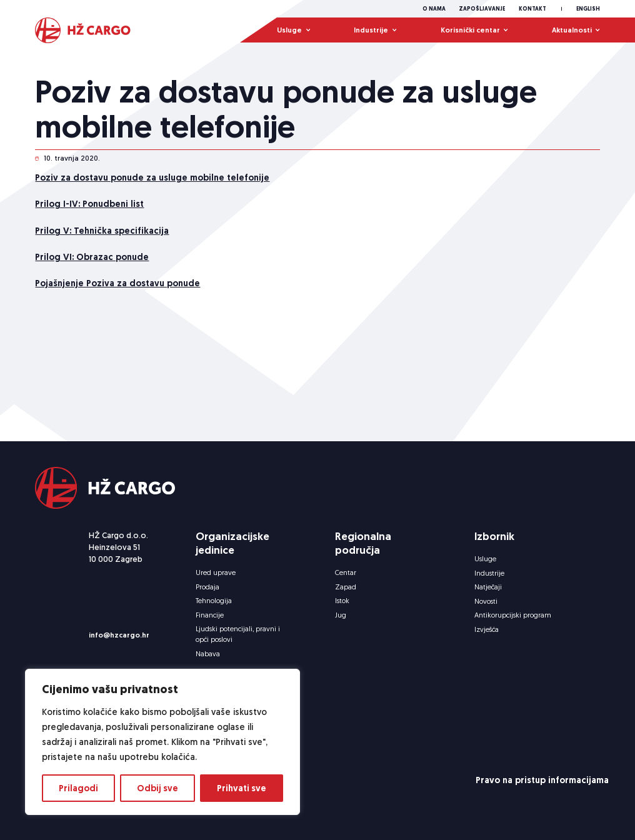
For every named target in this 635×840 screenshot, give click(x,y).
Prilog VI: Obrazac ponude (92, 270)
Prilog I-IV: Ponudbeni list (89, 217)
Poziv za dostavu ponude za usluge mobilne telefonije (152, 191)
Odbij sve (157, 788)
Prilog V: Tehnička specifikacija (102, 243)
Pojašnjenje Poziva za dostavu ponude (117, 296)
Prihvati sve (242, 788)
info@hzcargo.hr (119, 635)
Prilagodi (78, 788)
